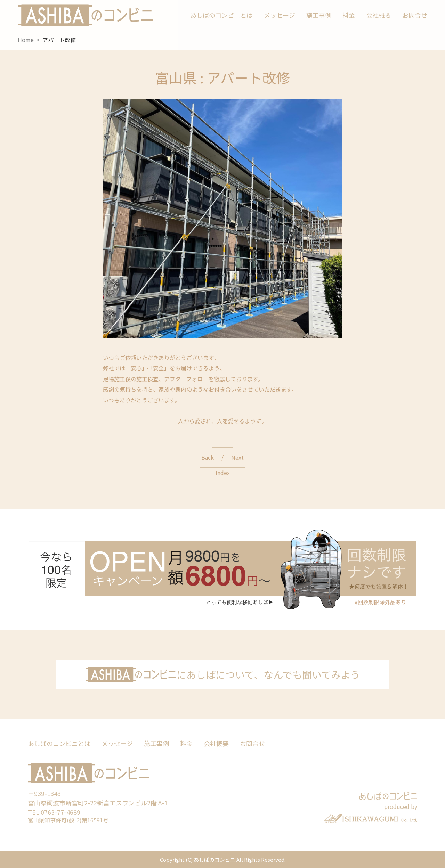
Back (208, 457)
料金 (349, 15)
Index (223, 473)
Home (26, 40)
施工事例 (319, 15)
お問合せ (415, 15)
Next (237, 457)
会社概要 (379, 15)
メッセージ (280, 15)
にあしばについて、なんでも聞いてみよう (223, 674)
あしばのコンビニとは (221, 15)
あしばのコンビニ (85, 15)
